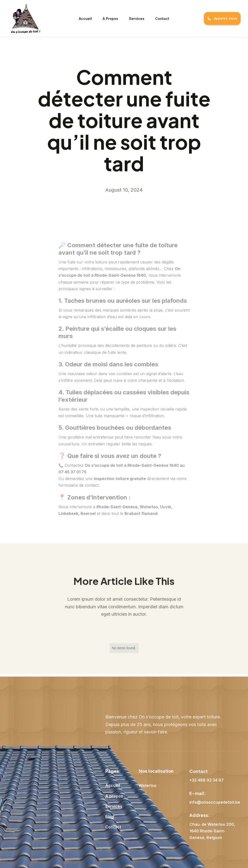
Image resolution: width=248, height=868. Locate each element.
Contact (162, 19)
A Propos (110, 19)
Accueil (85, 19)
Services (137, 19)
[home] (26, 18)
